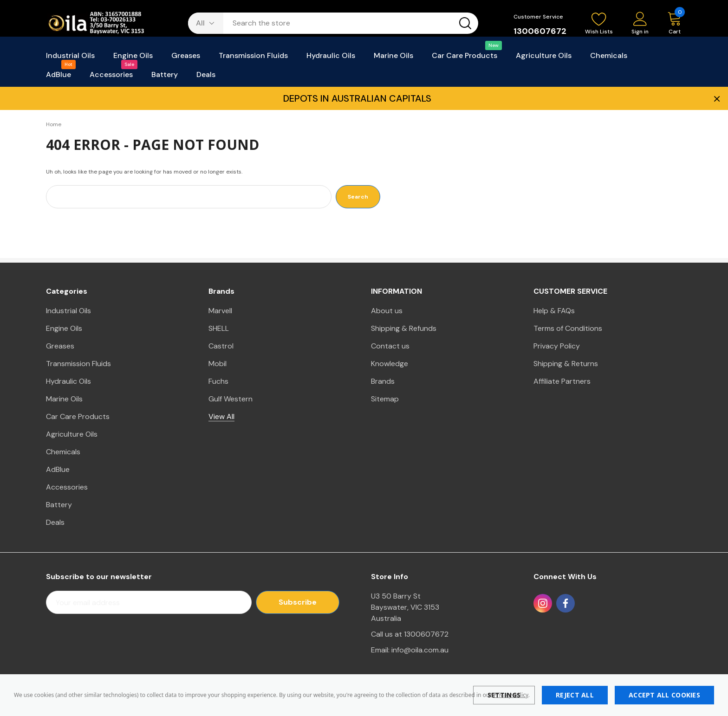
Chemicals (63, 452)
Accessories (67, 487)
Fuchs (218, 381)
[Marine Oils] (393, 58)
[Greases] (186, 58)
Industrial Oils (68, 311)
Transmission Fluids (78, 364)
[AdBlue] (58, 77)
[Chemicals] (609, 58)
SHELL (219, 328)
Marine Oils (64, 399)
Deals (55, 522)
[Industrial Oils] (70, 58)
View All (221, 416)
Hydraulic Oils (68, 381)
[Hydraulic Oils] (331, 58)
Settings (504, 695)
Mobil (218, 364)
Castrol (221, 346)
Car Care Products (78, 416)
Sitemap (385, 399)
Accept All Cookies (664, 695)
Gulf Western (231, 399)
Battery (59, 505)
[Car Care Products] (465, 58)
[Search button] (465, 23)
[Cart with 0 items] (670, 24)
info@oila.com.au (420, 650)
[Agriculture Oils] (544, 58)
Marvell (220, 311)
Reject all (575, 695)
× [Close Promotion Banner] (716, 98)
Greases (60, 346)
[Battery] (165, 77)
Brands (383, 381)
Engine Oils (64, 328)
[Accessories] (111, 77)
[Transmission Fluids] (253, 58)
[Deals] (206, 77)
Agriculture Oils (72, 434)
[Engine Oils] (133, 58)
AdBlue (58, 469)
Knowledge (390, 364)
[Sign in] (640, 24)
